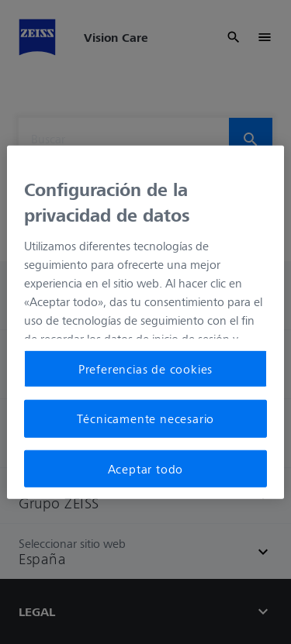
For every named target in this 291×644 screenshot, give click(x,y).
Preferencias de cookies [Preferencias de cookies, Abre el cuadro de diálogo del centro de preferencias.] (145, 369)
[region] (145, 322)
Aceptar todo (146, 468)
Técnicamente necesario (146, 418)
